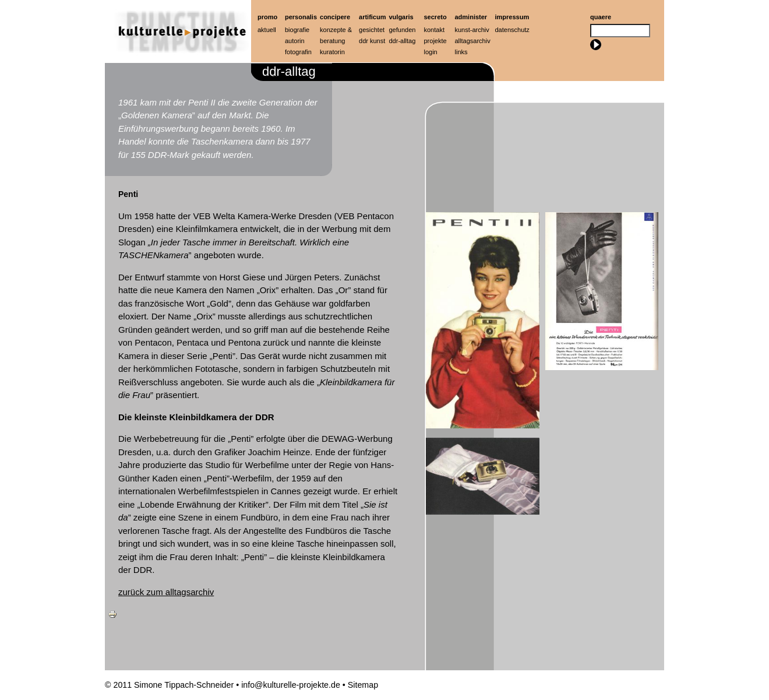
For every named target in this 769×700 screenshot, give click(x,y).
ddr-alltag (403, 41)
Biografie (297, 30)
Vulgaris (401, 17)
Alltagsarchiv (473, 41)
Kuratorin (332, 52)
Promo (267, 17)
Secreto (435, 17)
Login (431, 52)
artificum (372, 17)
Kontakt (434, 30)
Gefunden (403, 30)
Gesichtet (372, 30)
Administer (471, 17)
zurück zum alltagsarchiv (166, 592)
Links (461, 52)
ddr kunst (372, 41)
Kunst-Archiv (472, 30)
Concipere (335, 17)
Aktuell (267, 30)
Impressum (512, 17)
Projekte (435, 41)
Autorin (295, 41)
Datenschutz (512, 30)
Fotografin (298, 52)
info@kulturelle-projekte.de (291, 685)
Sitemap (363, 685)
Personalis (301, 17)
